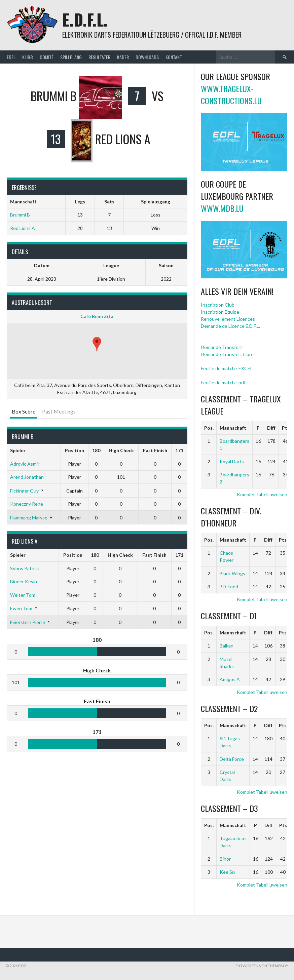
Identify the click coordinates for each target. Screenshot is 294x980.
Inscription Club (218, 305)
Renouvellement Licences (228, 319)
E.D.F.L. (85, 19)
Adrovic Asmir (25, 464)
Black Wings (232, 573)
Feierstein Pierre (28, 622)
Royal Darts (232, 461)
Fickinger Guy (24, 491)
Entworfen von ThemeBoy (262, 966)
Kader (123, 57)
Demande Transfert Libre (227, 354)
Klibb (28, 57)
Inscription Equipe (220, 312)
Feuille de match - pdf (223, 382)
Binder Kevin (24, 581)
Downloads (147, 57)
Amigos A (230, 679)
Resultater (99, 57)
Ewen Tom (21, 608)
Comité (47, 57)
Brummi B (20, 215)
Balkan (227, 646)
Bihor (225, 859)
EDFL (11, 57)
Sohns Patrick (25, 568)
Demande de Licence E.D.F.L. (230, 326)
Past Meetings (59, 411)
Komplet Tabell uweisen (262, 494)
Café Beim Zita (97, 316)
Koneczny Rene (27, 504)
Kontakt (174, 57)
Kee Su (227, 872)
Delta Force (232, 759)
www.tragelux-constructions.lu (231, 94)
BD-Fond (229, 586)
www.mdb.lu (222, 208)
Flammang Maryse (29, 518)
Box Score (24, 411)
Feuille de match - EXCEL (227, 368)
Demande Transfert (222, 347)
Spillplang (71, 57)
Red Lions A (23, 228)
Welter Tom (23, 595)
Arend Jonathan (27, 477)
